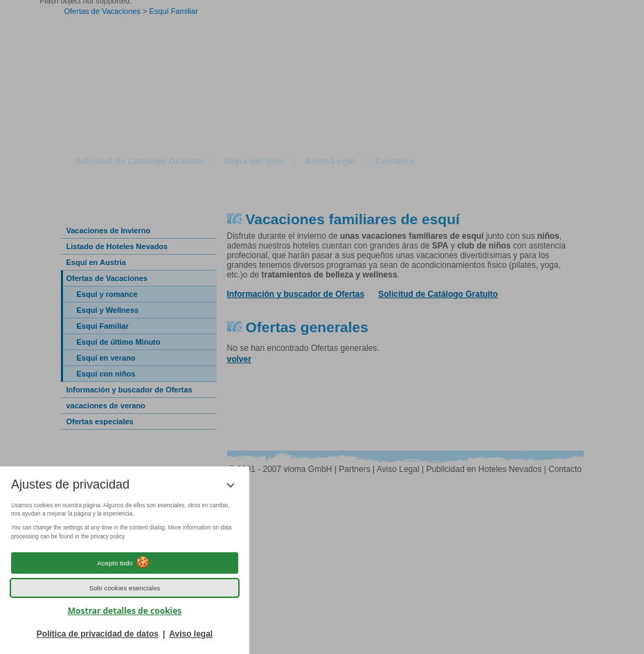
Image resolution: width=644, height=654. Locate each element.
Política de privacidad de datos (98, 634)
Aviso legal (191, 634)
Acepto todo (124, 563)
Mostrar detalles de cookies (125, 611)
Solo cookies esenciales (125, 588)
